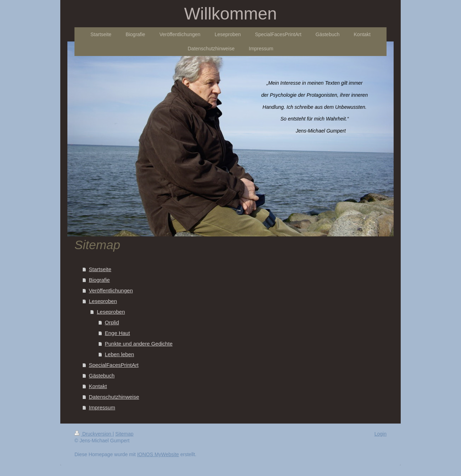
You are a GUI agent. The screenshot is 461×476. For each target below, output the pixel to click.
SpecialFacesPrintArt (114, 365)
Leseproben (103, 301)
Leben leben (120, 354)
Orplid (112, 322)
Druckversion (93, 434)
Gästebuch (102, 376)
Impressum (102, 407)
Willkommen (230, 14)
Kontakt (98, 386)
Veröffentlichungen (111, 290)
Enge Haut (118, 333)
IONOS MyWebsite (158, 454)
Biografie (99, 280)
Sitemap (124, 434)
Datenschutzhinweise (114, 397)
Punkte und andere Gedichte (139, 344)
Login (381, 434)
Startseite (100, 269)
